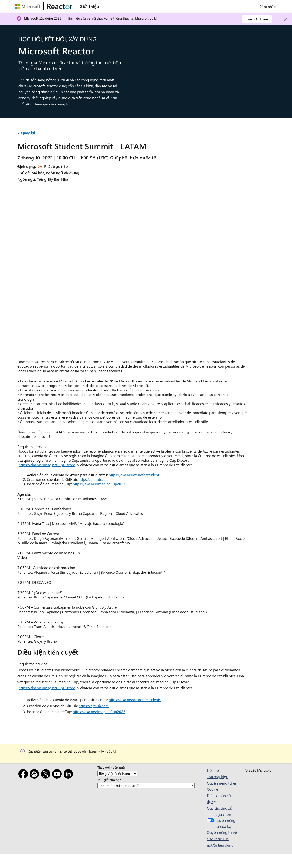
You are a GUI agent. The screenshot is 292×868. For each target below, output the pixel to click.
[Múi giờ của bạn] (146, 786)
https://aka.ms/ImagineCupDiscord (47, 465)
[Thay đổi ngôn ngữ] (117, 774)
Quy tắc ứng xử (220, 808)
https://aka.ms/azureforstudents (135, 475)
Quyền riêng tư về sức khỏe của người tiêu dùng (222, 839)
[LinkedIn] (69, 775)
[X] (47, 775)
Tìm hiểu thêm (257, 19)
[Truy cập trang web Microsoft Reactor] (60, 6)
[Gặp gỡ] (35, 775)
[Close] (285, 20)
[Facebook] (24, 775)
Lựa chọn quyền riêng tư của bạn (220, 820)
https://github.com (94, 479)
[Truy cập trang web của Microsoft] (28, 6)
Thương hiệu (218, 777)
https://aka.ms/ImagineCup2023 (99, 484)
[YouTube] (58, 775)
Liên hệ (213, 770)
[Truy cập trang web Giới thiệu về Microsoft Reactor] (89, 6)
